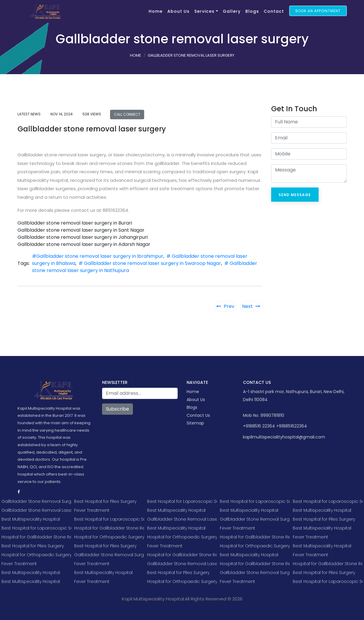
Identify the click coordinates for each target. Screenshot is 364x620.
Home (156, 11)
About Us (178, 11)
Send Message (295, 195)
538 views (92, 114)
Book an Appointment (318, 11)
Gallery (232, 11)
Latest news (29, 114)
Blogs (252, 11)
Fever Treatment (19, 564)
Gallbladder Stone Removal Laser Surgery (36, 510)
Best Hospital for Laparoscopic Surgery (36, 528)
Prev (225, 306)
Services (204, 11)
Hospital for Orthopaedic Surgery (36, 555)
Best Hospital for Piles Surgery (33, 546)
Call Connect (127, 114)
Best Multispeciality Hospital (31, 519)
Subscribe (117, 409)
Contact (274, 11)
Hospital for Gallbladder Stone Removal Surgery (36, 537)
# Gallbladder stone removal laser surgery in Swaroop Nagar (150, 263)
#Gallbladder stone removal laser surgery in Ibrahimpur (98, 256)
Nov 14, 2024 (62, 114)
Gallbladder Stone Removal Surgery (36, 501)
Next (251, 306)
